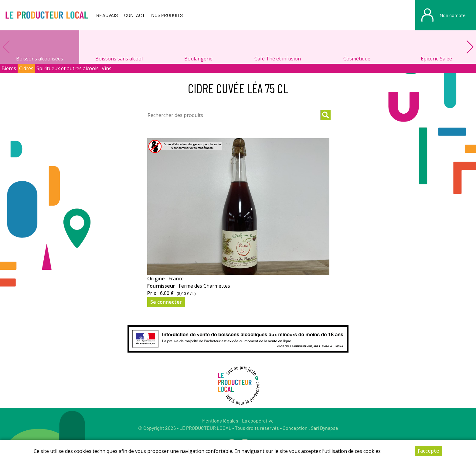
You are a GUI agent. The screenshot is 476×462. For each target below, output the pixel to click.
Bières (9, 68)
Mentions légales (220, 421)
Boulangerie (198, 59)
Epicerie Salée (436, 59)
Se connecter (166, 302)
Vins (107, 68)
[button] (470, 47)
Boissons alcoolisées (40, 59)
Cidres (26, 68)
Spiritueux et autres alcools (68, 68)
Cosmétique (357, 59)
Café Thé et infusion (278, 59)
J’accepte (429, 451)
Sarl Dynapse (325, 428)
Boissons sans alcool (119, 59)
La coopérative (258, 421)
